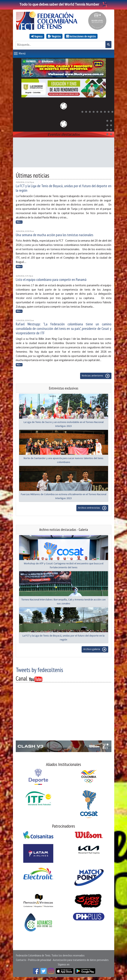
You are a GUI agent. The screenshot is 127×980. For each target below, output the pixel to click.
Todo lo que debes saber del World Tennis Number (64, 4)
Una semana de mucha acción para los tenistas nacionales (54, 235)
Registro (54, 36)
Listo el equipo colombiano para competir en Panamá (51, 280)
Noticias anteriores (96, 376)
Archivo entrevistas (92, 508)
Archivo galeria (95, 649)
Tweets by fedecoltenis (39, 670)
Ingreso (37, 36)
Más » (19, 222)
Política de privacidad (40, 960)
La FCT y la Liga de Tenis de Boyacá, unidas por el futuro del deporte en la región (64, 188)
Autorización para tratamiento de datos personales (81, 960)
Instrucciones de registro (81, 36)
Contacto (21, 960)
